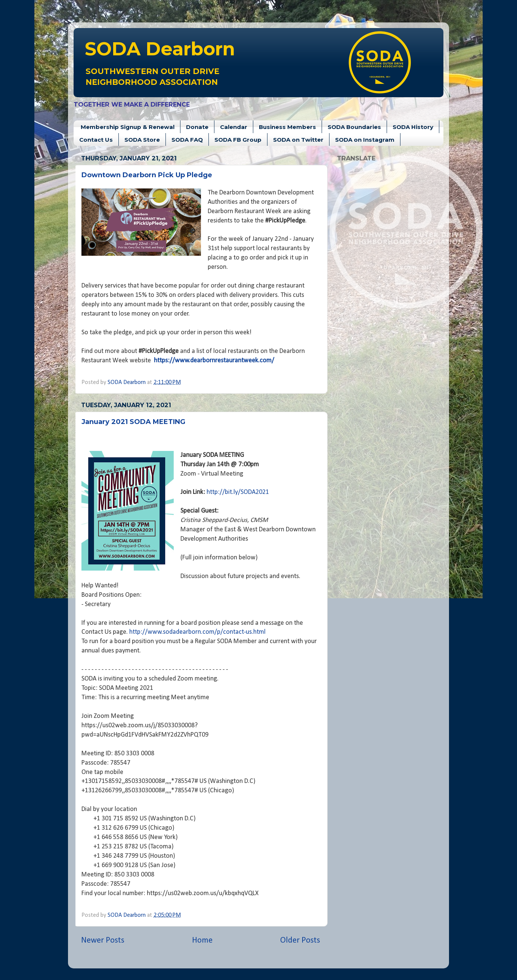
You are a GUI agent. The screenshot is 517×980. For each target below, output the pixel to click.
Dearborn (160, 49)
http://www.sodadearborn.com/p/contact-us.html (197, 632)
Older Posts (300, 941)
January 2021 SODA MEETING (133, 422)
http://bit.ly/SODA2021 (238, 492)
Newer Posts (103, 941)
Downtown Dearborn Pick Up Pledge (147, 175)
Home (202, 941)
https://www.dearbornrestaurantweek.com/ (214, 361)
